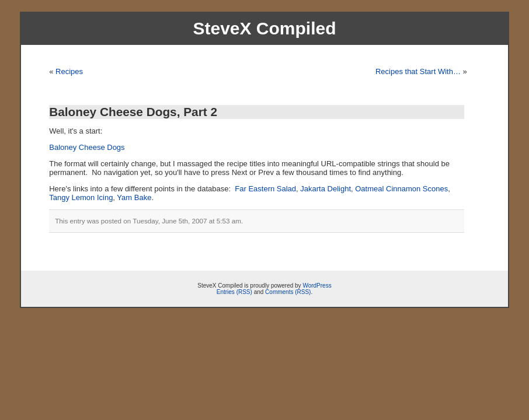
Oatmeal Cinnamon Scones (401, 189)
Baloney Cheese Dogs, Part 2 (133, 112)
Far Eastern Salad (265, 189)
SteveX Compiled (264, 28)
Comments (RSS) (288, 292)
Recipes (69, 71)
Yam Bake (134, 197)
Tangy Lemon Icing (81, 197)
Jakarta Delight (326, 189)
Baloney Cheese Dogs (87, 147)
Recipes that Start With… (418, 71)
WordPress (317, 286)
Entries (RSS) (234, 292)
